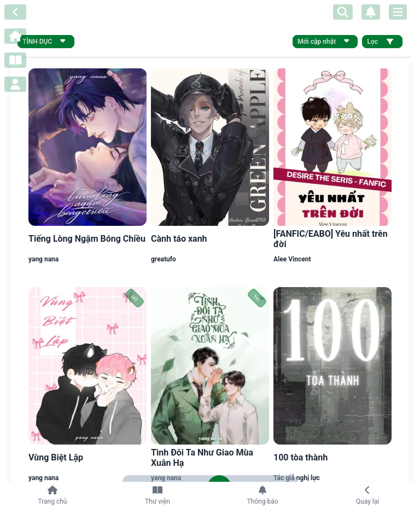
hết (135, 298)
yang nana (43, 259)
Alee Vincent (292, 259)
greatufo (164, 259)
